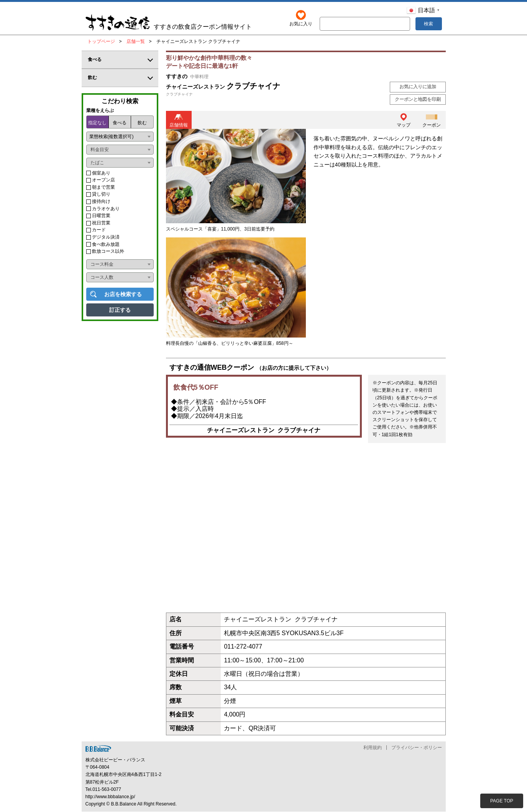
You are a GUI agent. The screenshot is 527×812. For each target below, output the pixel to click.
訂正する (120, 310)
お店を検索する (123, 294)
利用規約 (373, 748)
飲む (142, 123)
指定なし (97, 123)
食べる (120, 123)
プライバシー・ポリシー (417, 748)
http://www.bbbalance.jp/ (110, 797)
